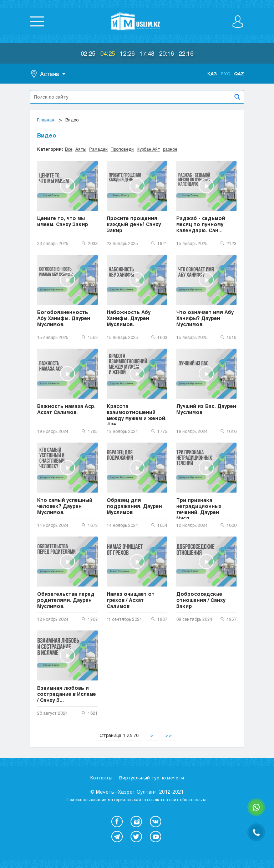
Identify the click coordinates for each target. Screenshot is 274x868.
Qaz (239, 74)
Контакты (101, 778)
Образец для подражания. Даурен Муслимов (134, 506)
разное (170, 149)
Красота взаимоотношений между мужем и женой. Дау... (137, 414)
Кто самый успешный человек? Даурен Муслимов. (65, 506)
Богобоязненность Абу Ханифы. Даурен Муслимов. (64, 318)
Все (69, 149)
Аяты (81, 149)
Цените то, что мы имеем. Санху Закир (63, 221)
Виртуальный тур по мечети (152, 778)
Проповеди (122, 149)
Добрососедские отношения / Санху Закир (201, 600)
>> (168, 735)
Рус (225, 74)
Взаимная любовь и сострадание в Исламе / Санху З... (67, 694)
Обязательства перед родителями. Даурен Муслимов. (66, 600)
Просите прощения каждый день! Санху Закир (134, 224)
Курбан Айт (148, 149)
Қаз (212, 74)
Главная (46, 120)
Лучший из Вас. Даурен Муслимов (206, 409)
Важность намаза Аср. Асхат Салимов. (66, 409)
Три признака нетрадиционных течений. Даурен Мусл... (199, 508)
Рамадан (98, 149)
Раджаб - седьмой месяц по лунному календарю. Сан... (201, 224)
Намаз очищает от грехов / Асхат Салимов (131, 600)
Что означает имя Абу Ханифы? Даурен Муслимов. (205, 318)
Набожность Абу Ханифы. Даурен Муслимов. (129, 318)
